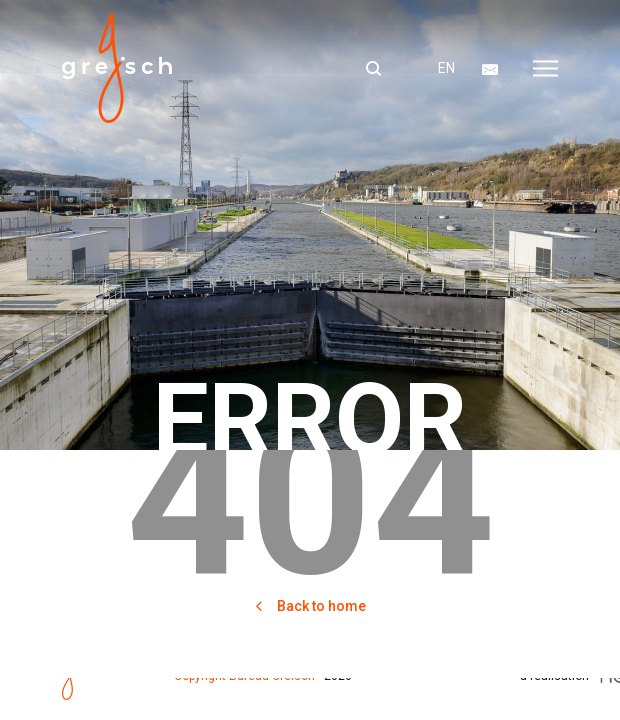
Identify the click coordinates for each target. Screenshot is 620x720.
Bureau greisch (117, 68)
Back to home (310, 606)
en (446, 68)
